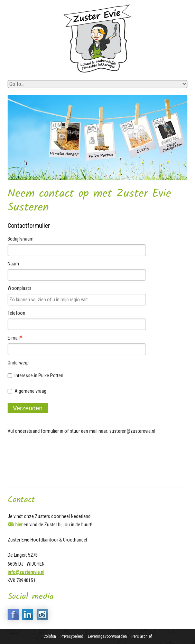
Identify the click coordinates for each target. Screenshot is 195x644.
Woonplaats (20, 288)
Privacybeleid (72, 636)
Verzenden (28, 408)
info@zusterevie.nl (26, 572)
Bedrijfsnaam (21, 239)
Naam (13, 264)
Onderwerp (18, 363)
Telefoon (16, 313)
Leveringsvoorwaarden (107, 636)
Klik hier (15, 525)
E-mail (15, 337)
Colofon (50, 636)
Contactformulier (29, 226)
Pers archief (142, 636)
